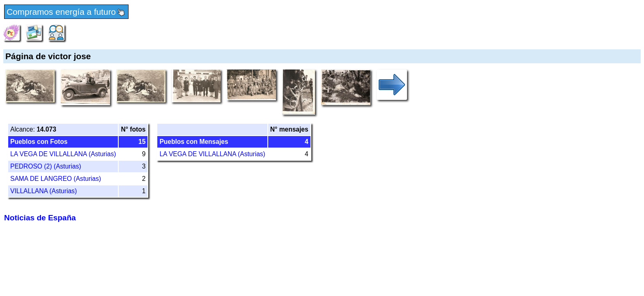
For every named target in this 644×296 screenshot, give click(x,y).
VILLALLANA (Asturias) (44, 191)
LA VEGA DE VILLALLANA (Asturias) (63, 154)
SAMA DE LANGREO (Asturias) (56, 179)
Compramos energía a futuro (66, 12)
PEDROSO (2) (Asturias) (46, 166)
